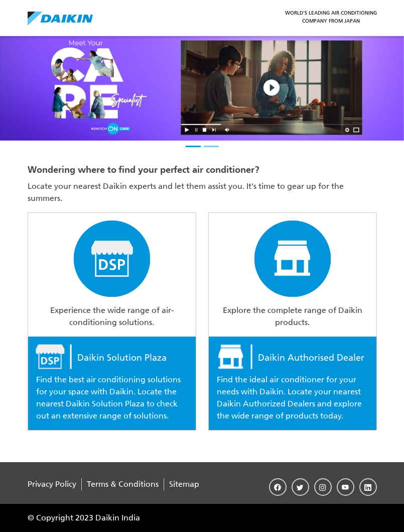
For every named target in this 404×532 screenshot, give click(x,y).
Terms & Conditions (123, 484)
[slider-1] (193, 146)
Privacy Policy (52, 484)
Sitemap (184, 484)
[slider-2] (211, 146)
